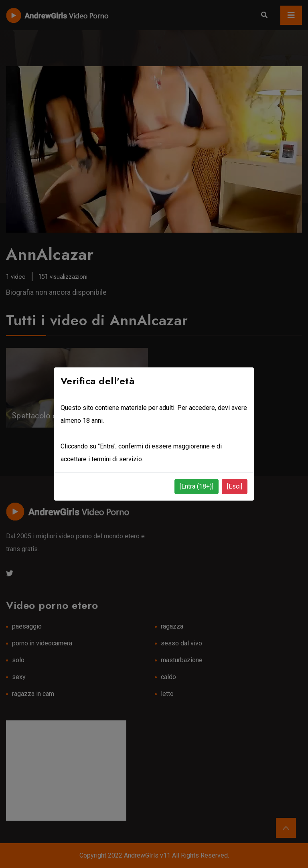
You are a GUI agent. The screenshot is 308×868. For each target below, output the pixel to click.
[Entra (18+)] (197, 486)
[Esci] (235, 486)
